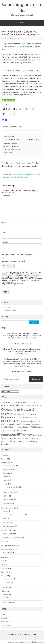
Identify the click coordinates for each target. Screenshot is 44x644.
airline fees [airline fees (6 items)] (8, 402)
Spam (6, 480)
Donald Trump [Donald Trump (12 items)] (16, 421)
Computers (5, 463)
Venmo (16, 351)
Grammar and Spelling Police (12, 537)
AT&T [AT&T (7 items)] (14, 402)
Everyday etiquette (8, 531)
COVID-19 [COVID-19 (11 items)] (16, 417)
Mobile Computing (9, 492)
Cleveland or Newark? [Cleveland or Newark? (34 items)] (18, 410)
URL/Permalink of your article (12, 284)
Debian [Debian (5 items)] (27, 418)
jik (6, 38)
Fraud (5, 519)
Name (4, 222)
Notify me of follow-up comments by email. (17, 255)
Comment (6, 196)
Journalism (5, 557)
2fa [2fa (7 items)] (2, 402)
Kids (3, 561)
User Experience (8, 500)
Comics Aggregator (16, 126)
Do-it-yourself (7, 553)
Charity (5, 511)
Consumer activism (8, 508)
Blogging (4, 455)
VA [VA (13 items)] (32, 441)
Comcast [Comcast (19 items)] (6, 414)
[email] (14, 310)
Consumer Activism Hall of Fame (13, 515)
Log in (3, 614)
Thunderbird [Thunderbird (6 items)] (12, 438)
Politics (4, 576)
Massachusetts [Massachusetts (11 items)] (8, 435)
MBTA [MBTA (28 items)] (20, 434)
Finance (4, 542)
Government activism (8, 546)
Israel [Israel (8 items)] (38, 427)
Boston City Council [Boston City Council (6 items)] (30, 402)
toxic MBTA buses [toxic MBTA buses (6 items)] (23, 438)
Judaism (5, 594)
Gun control (7, 583)
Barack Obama (8, 579)
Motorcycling (6, 568)
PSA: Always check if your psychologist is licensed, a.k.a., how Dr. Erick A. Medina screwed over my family (11, 146)
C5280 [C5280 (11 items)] (21, 406)
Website (5, 242)
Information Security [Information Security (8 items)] (21, 427)
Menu (22, 23)
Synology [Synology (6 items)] (4, 438)
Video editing (7, 504)
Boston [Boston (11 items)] (20, 402)
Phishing (5, 496)
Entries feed (5, 618)
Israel (6, 597)
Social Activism (6, 602)
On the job (5, 572)
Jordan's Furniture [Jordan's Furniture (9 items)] (14, 431)
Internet (5, 473)
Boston (4, 459)
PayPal (11, 351)
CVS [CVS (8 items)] (22, 417)
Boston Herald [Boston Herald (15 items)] (10, 405)
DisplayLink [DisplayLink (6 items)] (33, 418)
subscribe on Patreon (25, 343)
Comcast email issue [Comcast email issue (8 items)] (20, 414)
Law (3, 565)
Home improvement (8, 549)
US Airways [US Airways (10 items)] (21, 441)
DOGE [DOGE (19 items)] (5, 421)
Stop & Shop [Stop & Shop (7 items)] (37, 435)
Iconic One (11, 642)
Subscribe (36, 379)
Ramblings (5, 587)
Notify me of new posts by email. (13, 261)
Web (6, 484)
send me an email (22, 361)
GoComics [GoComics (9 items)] (6, 424)
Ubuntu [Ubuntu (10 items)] (12, 441)
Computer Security (9, 466)
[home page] (7, 310)
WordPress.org (6, 626)
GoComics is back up (33, 140)
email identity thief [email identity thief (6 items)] (30, 421)
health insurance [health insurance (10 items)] (23, 424)
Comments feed (7, 622)
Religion (4, 591)
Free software (7, 469)
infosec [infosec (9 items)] (33, 427)
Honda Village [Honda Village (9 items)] (7, 427)
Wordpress (33, 642)
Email (4, 232)
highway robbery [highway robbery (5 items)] (35, 425)
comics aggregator (28, 46)
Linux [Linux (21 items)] (25, 430)
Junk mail (6, 522)
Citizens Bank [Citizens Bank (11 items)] (35, 406)
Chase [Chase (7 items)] (27, 406)
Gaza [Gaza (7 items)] (38, 421)
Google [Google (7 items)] (13, 424)
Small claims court (9, 526)
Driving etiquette (8, 534)
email (6, 476)
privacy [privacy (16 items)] (28, 435)
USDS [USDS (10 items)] (28, 441)
